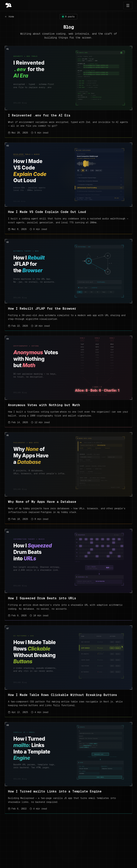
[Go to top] (8, 5)
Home (9, 17)
